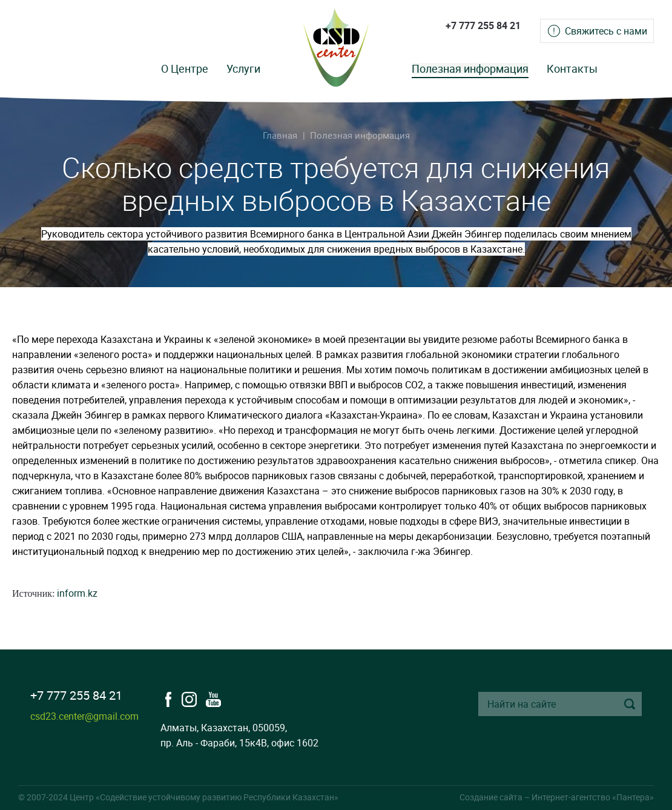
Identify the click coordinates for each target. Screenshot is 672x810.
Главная (280, 135)
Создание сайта (491, 797)
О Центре (185, 68)
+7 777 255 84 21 (483, 25)
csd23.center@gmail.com (84, 716)
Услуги (243, 68)
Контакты (572, 68)
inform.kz (77, 593)
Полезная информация (470, 68)
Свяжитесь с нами (606, 31)
